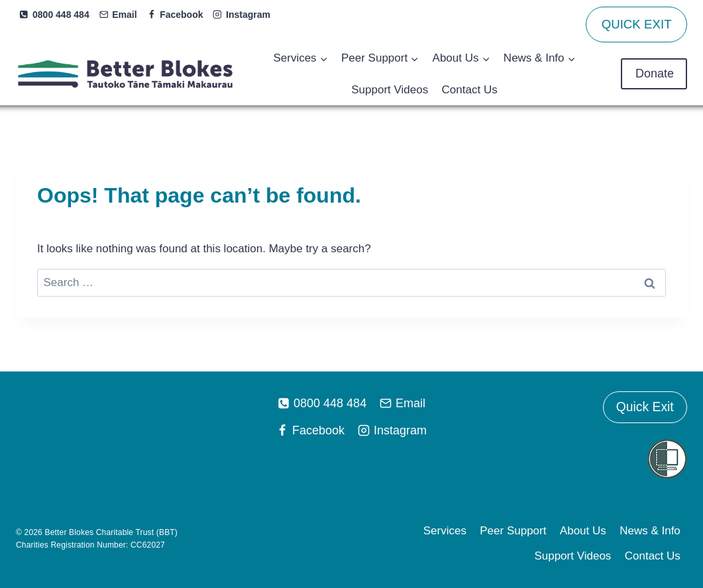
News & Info (650, 531)
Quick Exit (644, 407)
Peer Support (513, 531)
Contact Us (470, 90)
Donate (654, 73)
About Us (583, 531)
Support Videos (390, 90)
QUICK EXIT (637, 24)
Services (445, 531)
